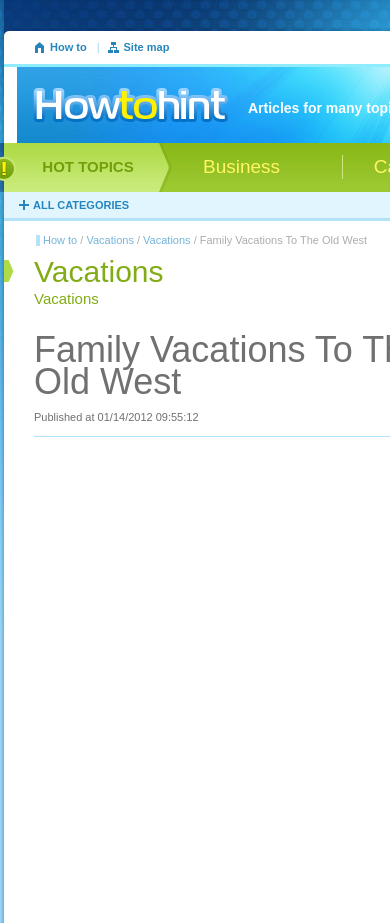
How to (68, 47)
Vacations (110, 240)
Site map (147, 47)
